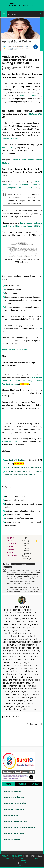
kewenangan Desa (28, 96)
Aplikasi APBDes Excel (16, 460)
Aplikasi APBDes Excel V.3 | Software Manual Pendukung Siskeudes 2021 (24, 473)
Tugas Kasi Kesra (11, 815)
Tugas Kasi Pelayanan (13, 809)
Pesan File (23, 863)
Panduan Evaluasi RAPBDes (15, 350)
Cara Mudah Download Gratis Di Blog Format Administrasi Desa (22, 381)
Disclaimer (22, 865)
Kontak (31, 863)
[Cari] (40, 14)
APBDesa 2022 (35, 114)
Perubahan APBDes (10, 138)
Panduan (7, 567)
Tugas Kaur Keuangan (14, 833)
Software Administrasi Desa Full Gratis (23, 467)
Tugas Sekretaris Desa (14, 797)
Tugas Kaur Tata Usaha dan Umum (19, 827)
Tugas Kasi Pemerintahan (15, 803)
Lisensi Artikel (10, 858)
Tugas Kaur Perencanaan (15, 821)
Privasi (37, 863)
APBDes (39, 328)
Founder (15, 863)
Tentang (7, 863)
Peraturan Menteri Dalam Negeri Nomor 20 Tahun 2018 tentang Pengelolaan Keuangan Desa (22, 184)
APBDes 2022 (8, 147)
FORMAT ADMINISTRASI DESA (12, 856)
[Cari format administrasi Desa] (25, 14)
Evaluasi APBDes (26, 564)
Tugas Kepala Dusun (13, 839)
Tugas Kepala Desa (12, 791)
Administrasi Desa (10, 442)
